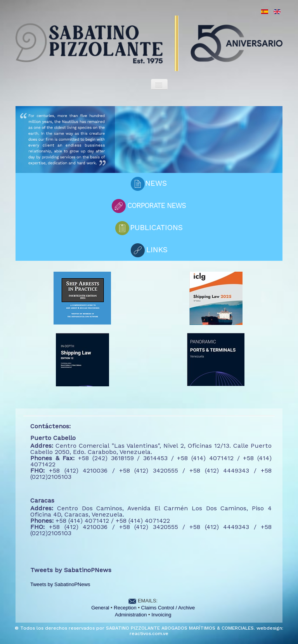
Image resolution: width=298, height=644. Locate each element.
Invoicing (161, 615)
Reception (125, 608)
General (100, 608)
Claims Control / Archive (168, 608)
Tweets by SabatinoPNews (60, 584)
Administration (131, 615)
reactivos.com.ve (149, 634)
